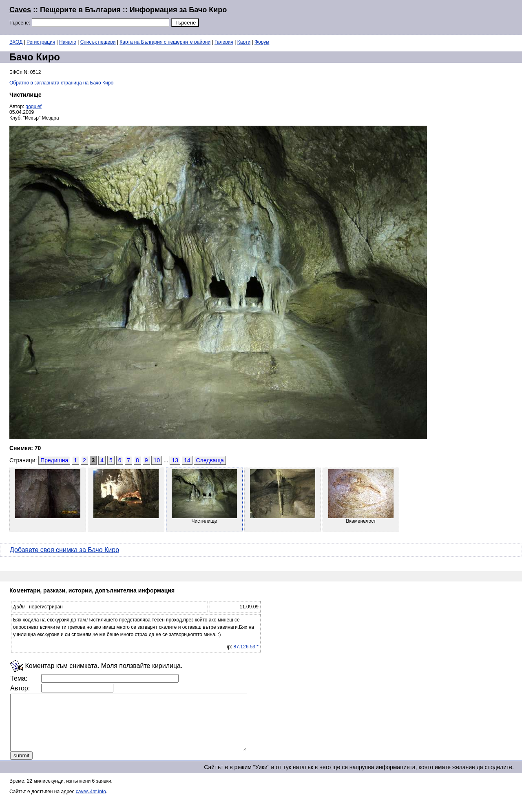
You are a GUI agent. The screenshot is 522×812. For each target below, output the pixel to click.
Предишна (54, 460)
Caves (20, 10)
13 (175, 460)
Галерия (224, 42)
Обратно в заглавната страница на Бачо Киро (61, 83)
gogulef (34, 106)
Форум (262, 42)
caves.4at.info (91, 803)
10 (157, 460)
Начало (68, 42)
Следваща (210, 460)
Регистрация (41, 42)
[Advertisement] (414, 16)
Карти (244, 42)
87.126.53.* (246, 647)
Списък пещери (98, 42)
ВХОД (16, 42)
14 (187, 460)
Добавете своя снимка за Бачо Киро (64, 550)
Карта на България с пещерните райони (165, 42)
